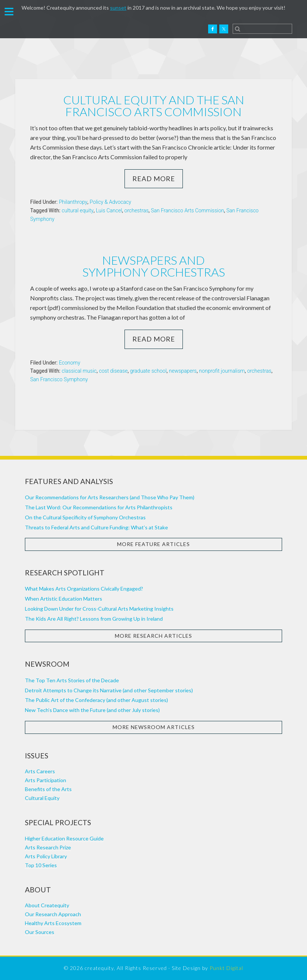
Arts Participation (46, 780)
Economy (70, 363)
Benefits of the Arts (48, 789)
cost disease (113, 371)
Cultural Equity (42, 798)
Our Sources (40, 932)
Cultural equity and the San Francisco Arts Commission (154, 106)
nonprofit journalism (222, 371)
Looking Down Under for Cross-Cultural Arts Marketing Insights (99, 609)
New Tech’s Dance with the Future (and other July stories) (92, 710)
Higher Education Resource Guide (64, 838)
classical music (79, 371)
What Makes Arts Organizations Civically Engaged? (84, 589)
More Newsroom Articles (154, 727)
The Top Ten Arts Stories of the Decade (72, 680)
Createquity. (38, 29)
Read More (154, 179)
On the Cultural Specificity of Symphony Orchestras (85, 517)
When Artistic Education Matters (64, 599)
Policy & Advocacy (110, 202)
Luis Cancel (109, 210)
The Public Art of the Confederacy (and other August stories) (96, 700)
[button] (9, 11)
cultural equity (78, 210)
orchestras (137, 210)
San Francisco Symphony (59, 379)
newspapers (183, 371)
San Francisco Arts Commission (188, 210)
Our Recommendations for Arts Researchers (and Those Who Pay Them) (110, 497)
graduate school (148, 371)
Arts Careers (40, 771)
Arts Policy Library (46, 856)
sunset (118, 8)
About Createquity (47, 905)
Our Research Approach (53, 914)
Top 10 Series (41, 865)
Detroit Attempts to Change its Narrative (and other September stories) (109, 690)
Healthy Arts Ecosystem (53, 923)
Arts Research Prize (48, 847)
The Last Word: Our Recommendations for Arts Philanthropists (99, 507)
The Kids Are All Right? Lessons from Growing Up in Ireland (94, 619)
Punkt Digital (226, 968)
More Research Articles (153, 636)
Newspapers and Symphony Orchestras (154, 266)
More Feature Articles (153, 544)
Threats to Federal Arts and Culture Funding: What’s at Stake (96, 527)
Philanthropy (73, 202)
